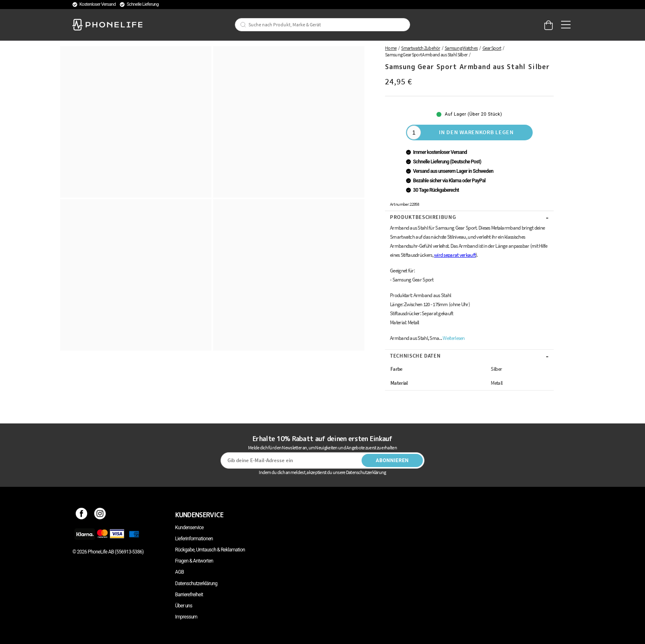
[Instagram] (100, 515)
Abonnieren (392, 460)
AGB (180, 572)
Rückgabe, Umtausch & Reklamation (210, 550)
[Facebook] (82, 515)
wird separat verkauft (455, 255)
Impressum (186, 617)
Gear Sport (492, 48)
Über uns (184, 606)
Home (391, 48)
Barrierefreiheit (189, 595)
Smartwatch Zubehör (420, 48)
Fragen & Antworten (194, 561)
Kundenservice (189, 528)
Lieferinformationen (194, 539)
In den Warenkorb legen (476, 132)
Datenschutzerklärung (196, 584)
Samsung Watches (461, 48)
